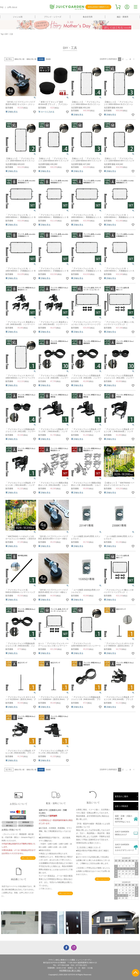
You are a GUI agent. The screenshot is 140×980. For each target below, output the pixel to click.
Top (2, 34)
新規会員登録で (98, 7)
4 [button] (130, 59)
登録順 (48, 59)
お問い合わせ (12, 7)
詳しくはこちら (27, 858)
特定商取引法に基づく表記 (70, 971)
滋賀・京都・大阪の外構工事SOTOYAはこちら (123, 819)
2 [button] (123, 59)
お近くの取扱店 (121, 806)
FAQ (2, 7)
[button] (134, 59)
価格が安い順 (19, 59)
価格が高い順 (31, 59)
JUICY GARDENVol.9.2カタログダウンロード (124, 847)
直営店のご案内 (121, 796)
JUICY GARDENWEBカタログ (122, 833)
